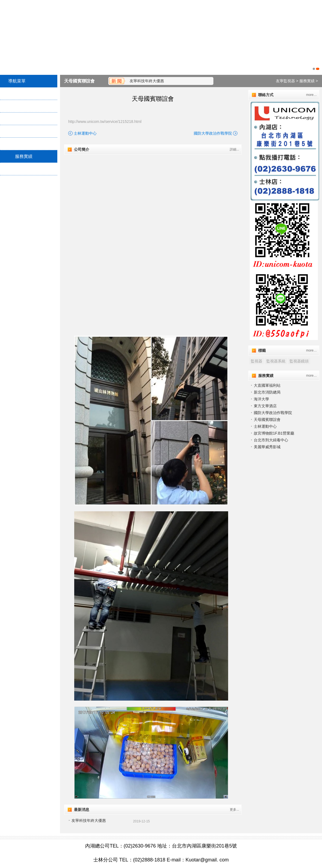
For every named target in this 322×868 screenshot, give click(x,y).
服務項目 (24, 119)
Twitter (43, 192)
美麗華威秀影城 (267, 447)
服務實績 (24, 156)
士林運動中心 (85, 133)
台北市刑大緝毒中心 (271, 440)
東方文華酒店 (265, 406)
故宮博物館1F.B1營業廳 (274, 433)
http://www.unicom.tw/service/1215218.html (105, 122)
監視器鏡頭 (299, 361)
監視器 (257, 361)
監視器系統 (276, 361)
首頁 (19, 94)
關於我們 (24, 106)
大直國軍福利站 (267, 385)
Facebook (18, 203)
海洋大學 (261, 399)
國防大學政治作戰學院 (213, 133)
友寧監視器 (285, 81)
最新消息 (24, 169)
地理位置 (24, 144)
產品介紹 (24, 131)
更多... (234, 810)
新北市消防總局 (267, 392)
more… (311, 95)
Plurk (14, 192)
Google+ (44, 203)
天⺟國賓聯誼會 (79, 81)
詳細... (234, 149)
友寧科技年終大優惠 (147, 81)
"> (153, 200)
